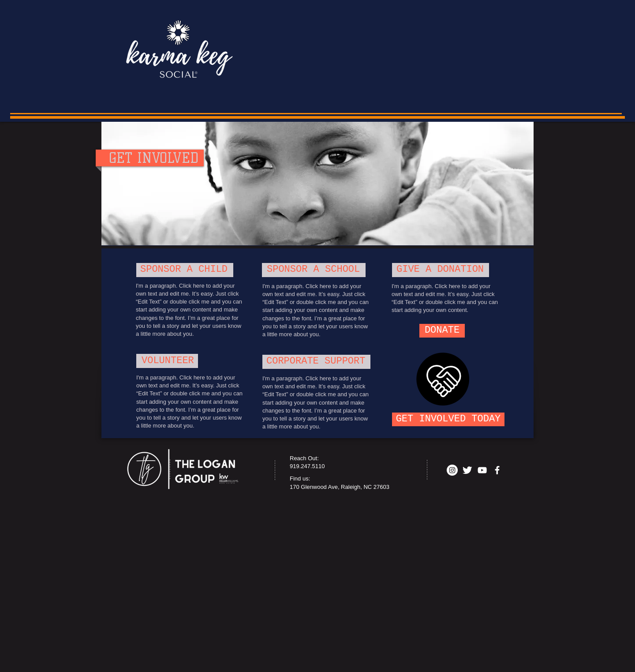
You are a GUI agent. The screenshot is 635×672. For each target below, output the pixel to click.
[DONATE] (442, 331)
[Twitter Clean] (467, 470)
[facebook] (497, 470)
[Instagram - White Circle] (452, 470)
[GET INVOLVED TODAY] (448, 419)
